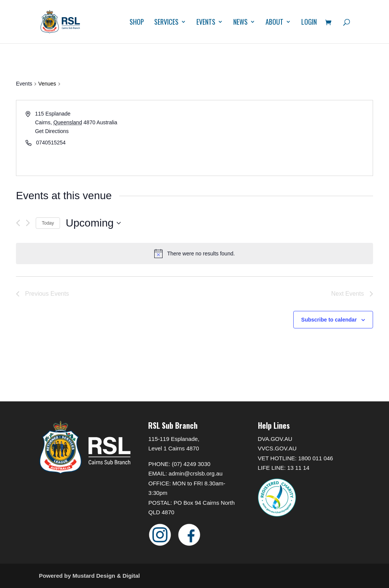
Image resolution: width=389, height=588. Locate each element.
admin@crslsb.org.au (196, 473)
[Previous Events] (18, 223)
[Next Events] (28, 223)
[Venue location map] (283, 138)
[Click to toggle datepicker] (93, 223)
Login (309, 23)
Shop (137, 23)
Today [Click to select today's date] (48, 223)
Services (166, 23)
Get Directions (52, 131)
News (240, 23)
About (274, 23)
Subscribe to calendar (329, 320)
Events (206, 23)
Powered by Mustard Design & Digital (89, 576)
